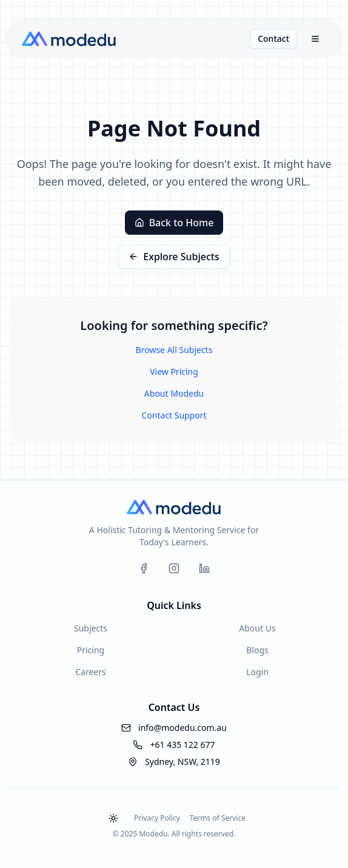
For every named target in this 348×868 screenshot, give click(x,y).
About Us (257, 628)
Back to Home (174, 223)
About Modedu (174, 393)
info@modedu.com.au (182, 728)
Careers (90, 672)
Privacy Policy (157, 818)
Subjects (91, 628)
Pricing (91, 650)
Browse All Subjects (174, 350)
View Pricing (174, 372)
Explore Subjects (174, 257)
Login (257, 672)
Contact (273, 39)
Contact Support (174, 415)
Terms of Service (218, 818)
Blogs (257, 650)
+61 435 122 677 (182, 745)
